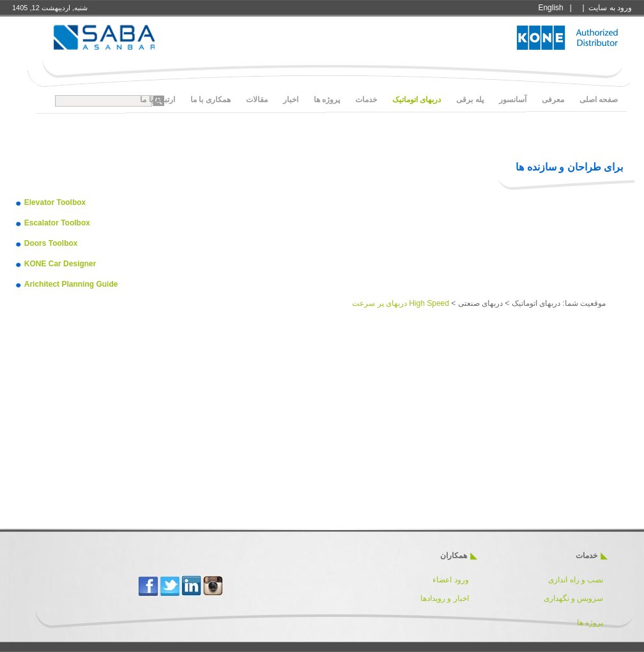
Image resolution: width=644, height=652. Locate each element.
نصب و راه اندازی (576, 580)
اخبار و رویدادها (445, 598)
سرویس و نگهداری (574, 598)
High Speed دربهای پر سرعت (401, 303)
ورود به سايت (610, 8)
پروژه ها (590, 623)
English (550, 8)
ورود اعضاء (450, 580)
